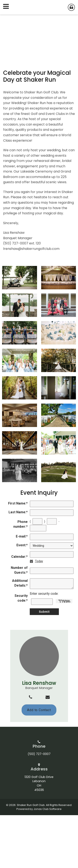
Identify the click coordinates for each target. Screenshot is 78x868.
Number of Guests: (19, 623)
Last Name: (18, 565)
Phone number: (20, 577)
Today (39, 614)
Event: (22, 598)
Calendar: (19, 609)
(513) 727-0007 (39, 807)
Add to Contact (39, 763)
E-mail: (22, 589)
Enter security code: (44, 646)
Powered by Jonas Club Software (39, 862)
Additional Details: (20, 636)
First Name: (18, 556)
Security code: (21, 651)
